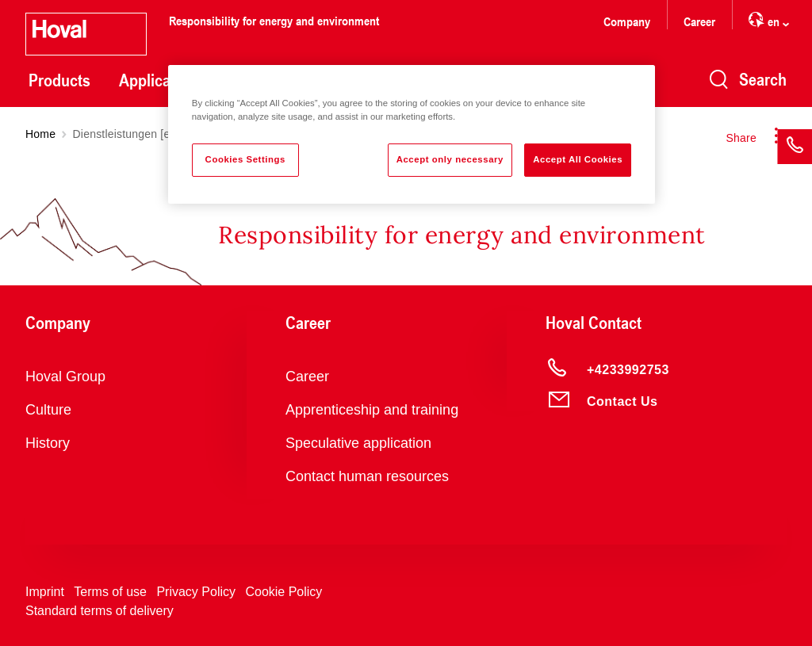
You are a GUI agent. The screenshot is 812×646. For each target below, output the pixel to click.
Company (627, 21)
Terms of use (110, 592)
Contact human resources (367, 476)
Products (59, 80)
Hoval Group (65, 377)
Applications (162, 80)
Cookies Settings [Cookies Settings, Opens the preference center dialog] (245, 159)
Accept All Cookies (578, 159)
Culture (48, 410)
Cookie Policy (283, 592)
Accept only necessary (450, 159)
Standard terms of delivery (100, 611)
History (48, 443)
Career (699, 21)
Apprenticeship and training (372, 410)
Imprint (45, 592)
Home (40, 134)
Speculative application (358, 443)
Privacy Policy (196, 592)
